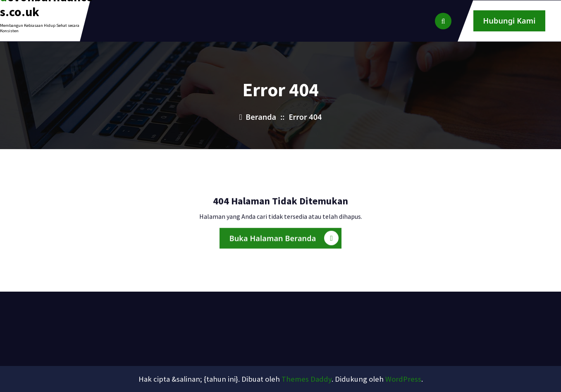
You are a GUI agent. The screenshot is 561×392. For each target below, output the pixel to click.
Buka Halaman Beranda (284, 241)
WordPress (403, 379)
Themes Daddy (307, 379)
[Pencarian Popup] (443, 21)
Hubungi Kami (510, 21)
